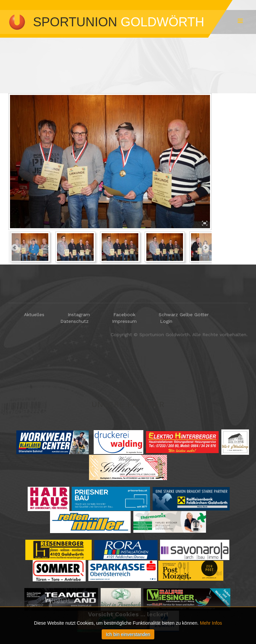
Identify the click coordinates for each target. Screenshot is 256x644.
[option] (110, 162)
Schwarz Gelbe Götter (184, 315)
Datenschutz (74, 321)
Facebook (124, 315)
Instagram (79, 315)
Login (166, 321)
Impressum (124, 321)
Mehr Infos (211, 641)
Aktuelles (34, 315)
